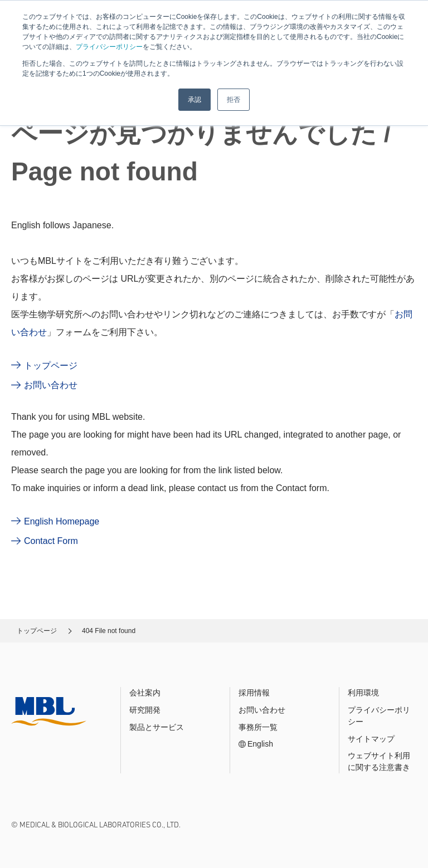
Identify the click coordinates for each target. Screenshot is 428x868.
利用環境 (363, 693)
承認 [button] (194, 100)
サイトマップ (371, 739)
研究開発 (145, 710)
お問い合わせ (51, 385)
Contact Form (51, 541)
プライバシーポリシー (109, 47)
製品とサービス (157, 727)
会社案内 (145, 693)
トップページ (51, 366)
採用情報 (254, 693)
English (260, 744)
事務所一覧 (258, 727)
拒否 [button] (234, 100)
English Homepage (62, 521)
